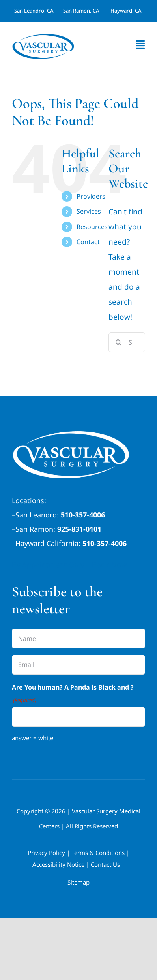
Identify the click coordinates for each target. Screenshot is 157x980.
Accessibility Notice (58, 864)
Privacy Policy (46, 853)
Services (89, 211)
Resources (92, 227)
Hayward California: (48, 543)
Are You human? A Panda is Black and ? (73, 694)
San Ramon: (35, 529)
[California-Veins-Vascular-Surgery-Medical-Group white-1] (71, 435)
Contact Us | (108, 864)
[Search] (118, 342)
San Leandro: (37, 515)
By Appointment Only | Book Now (69, 565)
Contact (88, 242)
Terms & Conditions (98, 853)
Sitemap (78, 882)
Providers (91, 196)
